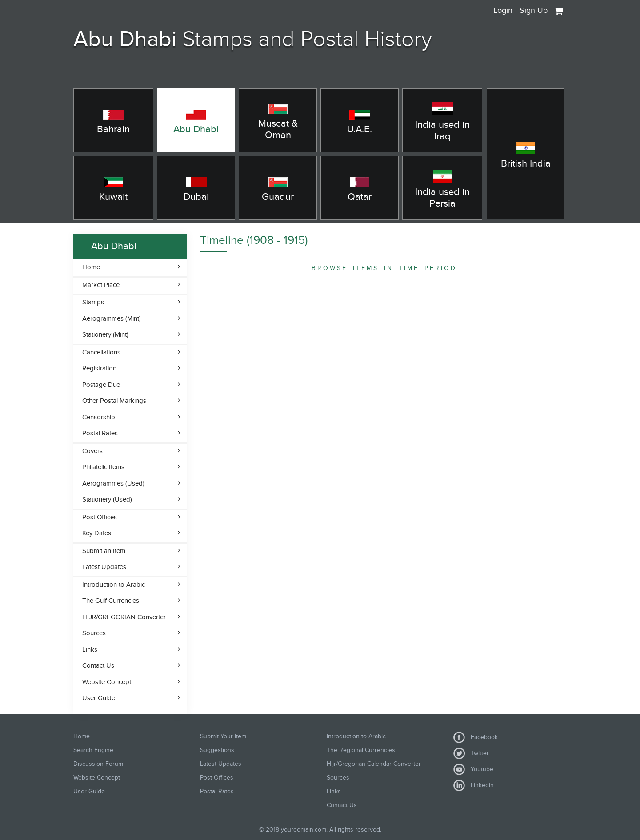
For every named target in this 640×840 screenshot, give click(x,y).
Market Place (101, 285)
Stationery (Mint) (105, 334)
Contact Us (98, 665)
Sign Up (534, 10)
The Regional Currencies (361, 750)
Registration (99, 368)
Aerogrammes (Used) (113, 483)
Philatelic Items (103, 467)
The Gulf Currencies (111, 601)
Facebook (476, 737)
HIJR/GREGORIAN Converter (124, 617)
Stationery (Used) (107, 499)
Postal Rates (100, 433)
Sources (94, 633)
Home (91, 267)
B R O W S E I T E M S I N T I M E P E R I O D (383, 268)
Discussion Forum (98, 764)
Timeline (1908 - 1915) (254, 240)
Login (503, 10)
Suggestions (217, 750)
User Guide (99, 698)
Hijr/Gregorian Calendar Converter (374, 764)
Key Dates (97, 533)
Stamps (93, 302)
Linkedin (474, 785)
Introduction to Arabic (114, 585)
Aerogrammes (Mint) (112, 318)
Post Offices (100, 517)
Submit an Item (104, 551)
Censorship (99, 417)
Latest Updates (104, 567)
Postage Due (101, 385)
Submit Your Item (223, 736)
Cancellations (101, 352)
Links (90, 649)
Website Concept (107, 682)
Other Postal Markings (114, 401)
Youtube (473, 769)
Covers (92, 451)
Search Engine (93, 750)
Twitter (471, 753)
